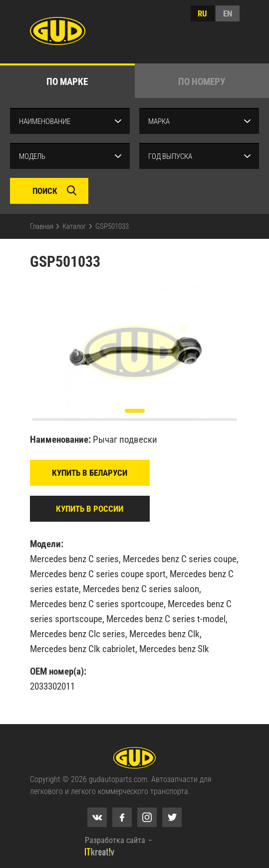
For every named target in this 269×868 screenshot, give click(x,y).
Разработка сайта (115, 840)
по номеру (202, 82)
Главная (42, 226)
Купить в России (90, 509)
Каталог (74, 226)
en (228, 13)
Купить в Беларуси (90, 473)
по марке (67, 82)
